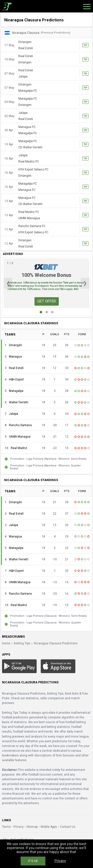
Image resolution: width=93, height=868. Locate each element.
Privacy (19, 827)
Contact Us (68, 827)
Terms (6, 827)
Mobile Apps (49, 827)
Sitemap (32, 827)
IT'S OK (33, 861)
